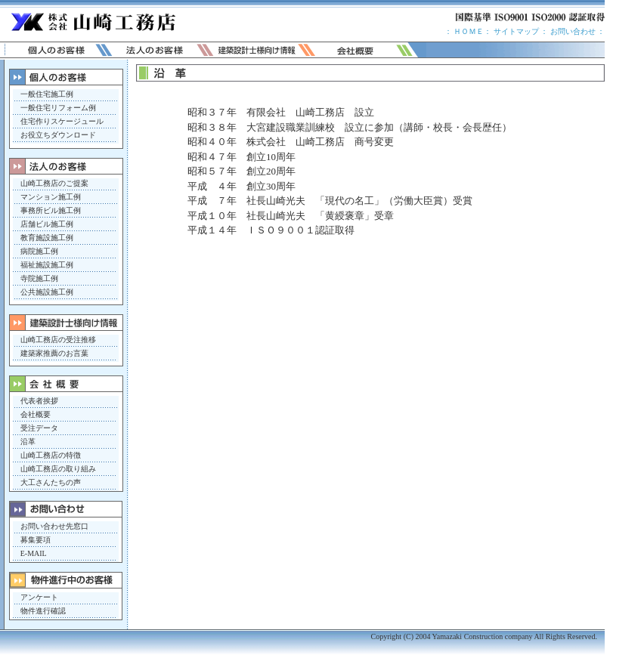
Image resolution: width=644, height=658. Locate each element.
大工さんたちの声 (51, 482)
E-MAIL (34, 553)
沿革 (28, 442)
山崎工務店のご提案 (54, 183)
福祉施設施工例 (47, 265)
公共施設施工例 (47, 292)
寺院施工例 (39, 278)
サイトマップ (515, 31)
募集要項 (36, 540)
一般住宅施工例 (47, 94)
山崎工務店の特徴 (51, 455)
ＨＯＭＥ (469, 31)
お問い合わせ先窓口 (54, 526)
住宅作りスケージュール (62, 121)
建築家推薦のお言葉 (54, 353)
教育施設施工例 (47, 238)
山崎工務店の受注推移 (58, 340)
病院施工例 (39, 251)
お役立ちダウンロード (58, 135)
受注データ (39, 428)
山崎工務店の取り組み (58, 469)
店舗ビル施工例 (47, 224)
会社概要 (36, 414)
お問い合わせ (573, 31)
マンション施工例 (51, 197)
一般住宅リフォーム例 (58, 108)
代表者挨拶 (39, 401)
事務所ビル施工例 (51, 210)
